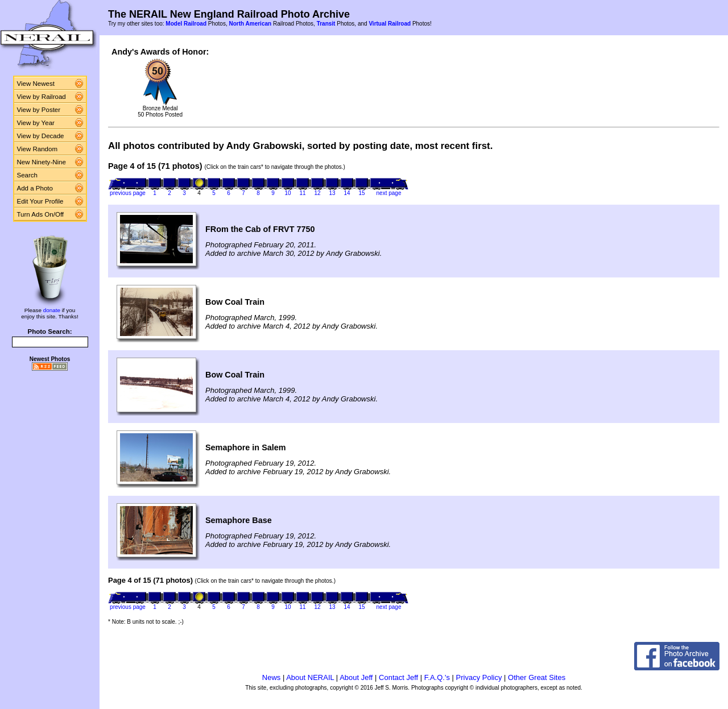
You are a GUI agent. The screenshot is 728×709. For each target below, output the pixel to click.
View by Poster (39, 110)
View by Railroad (42, 97)
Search (28, 175)
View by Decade (41, 136)
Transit (326, 24)
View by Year (36, 123)
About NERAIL (310, 677)
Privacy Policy (479, 677)
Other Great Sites (537, 677)
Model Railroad (186, 24)
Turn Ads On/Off (41, 214)
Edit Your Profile (40, 201)
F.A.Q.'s (437, 677)
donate (52, 310)
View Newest (36, 84)
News (272, 677)
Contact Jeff (398, 677)
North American (250, 24)
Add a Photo (35, 188)
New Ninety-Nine (42, 162)
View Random (37, 149)
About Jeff (356, 677)
